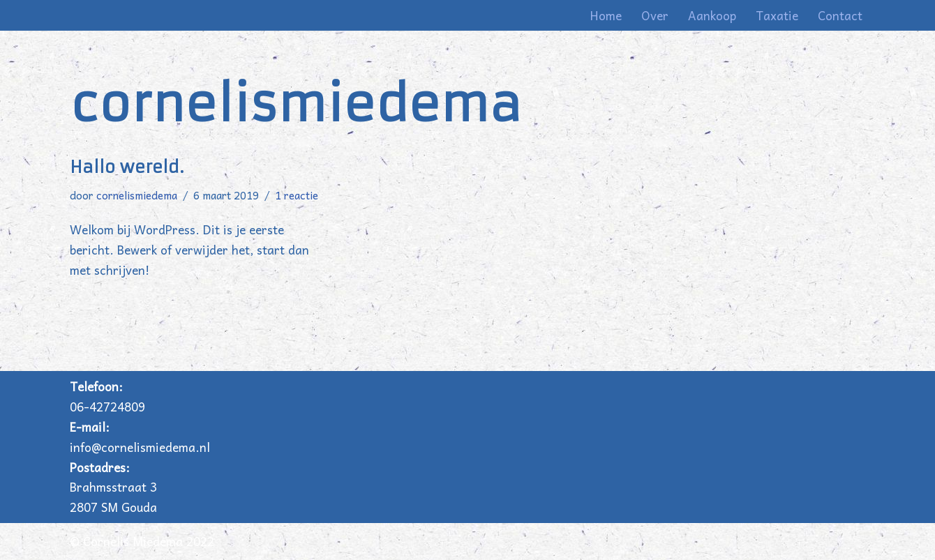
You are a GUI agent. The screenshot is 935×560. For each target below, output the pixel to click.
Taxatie (777, 15)
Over (655, 15)
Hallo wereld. (127, 167)
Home (606, 15)
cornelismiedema (137, 195)
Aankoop (712, 15)
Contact (840, 15)
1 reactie (297, 195)
